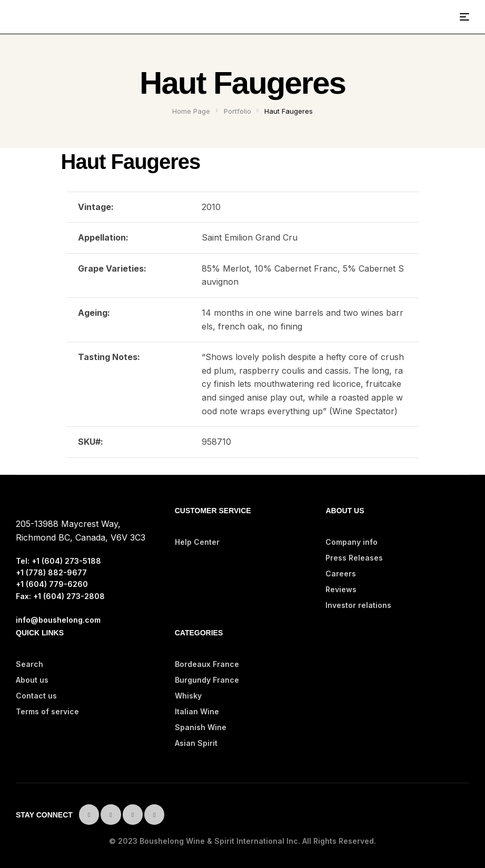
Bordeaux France (207, 664)
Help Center (197, 542)
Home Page (191, 111)
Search (29, 664)
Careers (341, 573)
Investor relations (358, 605)
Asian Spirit (196, 743)
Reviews (341, 589)
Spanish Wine (201, 727)
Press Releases (354, 558)
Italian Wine (197, 711)
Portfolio (237, 111)
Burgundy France (207, 680)
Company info (352, 542)
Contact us (36, 696)
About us (32, 680)
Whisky (188, 696)
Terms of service (47, 711)
